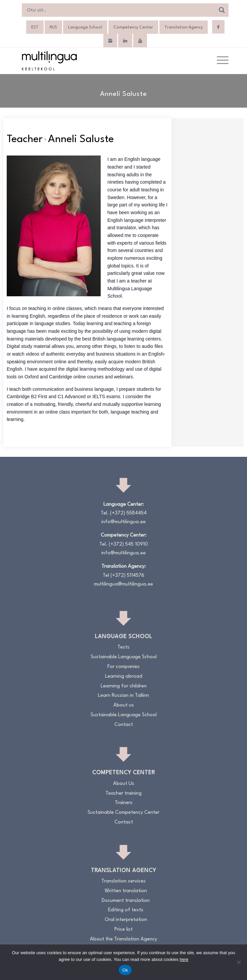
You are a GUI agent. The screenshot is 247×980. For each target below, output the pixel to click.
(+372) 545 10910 (128, 544)
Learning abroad (124, 677)
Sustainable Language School (124, 657)
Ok (125, 970)
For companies (123, 667)
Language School (85, 27)
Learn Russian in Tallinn (123, 696)
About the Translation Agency (123, 939)
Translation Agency (184, 27)
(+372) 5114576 (127, 576)
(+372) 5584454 (128, 513)
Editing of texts (126, 910)
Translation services (123, 881)
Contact (124, 725)
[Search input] (120, 10)
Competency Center (133, 27)
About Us (124, 784)
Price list (123, 930)
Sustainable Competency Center (123, 813)
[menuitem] (219, 61)
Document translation (126, 901)
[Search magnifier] (222, 10)
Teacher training (123, 793)
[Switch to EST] (35, 27)
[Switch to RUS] (53, 27)
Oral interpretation (126, 920)
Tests (123, 647)
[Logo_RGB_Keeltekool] (102, 61)
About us (124, 705)
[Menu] (219, 61)
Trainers (124, 803)
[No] (239, 962)
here (184, 959)
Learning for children (124, 686)
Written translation (126, 891)
